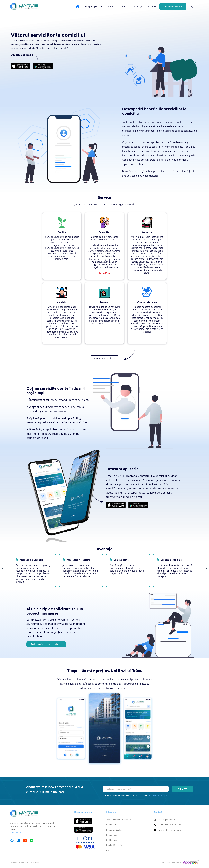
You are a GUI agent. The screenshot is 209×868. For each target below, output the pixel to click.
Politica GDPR (112, 825)
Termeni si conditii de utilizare (119, 820)
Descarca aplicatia (173, 6)
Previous (3, 568)
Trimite (183, 789)
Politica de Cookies (114, 830)
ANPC (109, 850)
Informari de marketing (158, 795)
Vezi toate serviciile (105, 358)
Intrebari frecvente (114, 845)
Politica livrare (112, 840)
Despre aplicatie (93, 6)
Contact (152, 6)
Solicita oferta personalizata (46, 644)
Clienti (124, 6)
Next (206, 568)
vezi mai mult (17, 832)
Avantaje (138, 6)
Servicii (111, 6)
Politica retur (112, 835)
